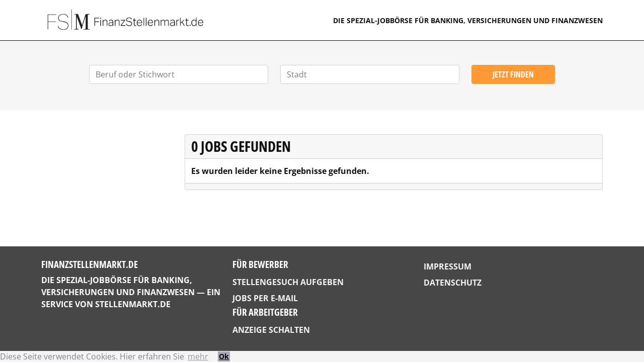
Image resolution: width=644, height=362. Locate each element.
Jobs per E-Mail (265, 298)
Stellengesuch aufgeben (288, 282)
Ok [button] (224, 356)
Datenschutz (453, 283)
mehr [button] (198, 356)
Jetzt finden (513, 74)
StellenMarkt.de (133, 304)
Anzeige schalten (271, 330)
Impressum (448, 266)
